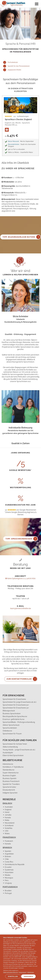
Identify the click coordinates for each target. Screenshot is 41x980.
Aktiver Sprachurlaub (11, 725)
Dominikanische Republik (15, 864)
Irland (7, 812)
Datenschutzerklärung (11, 972)
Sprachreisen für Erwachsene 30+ (16, 708)
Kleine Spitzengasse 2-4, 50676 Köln (20, 578)
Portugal (8, 893)
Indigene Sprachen (10, 793)
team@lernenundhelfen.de (21, 608)
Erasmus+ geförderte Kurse (14, 719)
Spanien (8, 851)
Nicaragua (9, 878)
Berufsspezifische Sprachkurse (15, 716)
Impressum (23, 972)
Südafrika (9, 828)
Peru (7, 880)
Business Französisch (11, 781)
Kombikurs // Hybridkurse (13, 767)
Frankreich (9, 841)
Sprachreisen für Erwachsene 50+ (16, 705)
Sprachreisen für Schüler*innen (15, 744)
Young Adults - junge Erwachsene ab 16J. (19, 750)
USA (7, 831)
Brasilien (8, 891)
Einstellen (13, 976)
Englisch (7, 803)
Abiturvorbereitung (10, 747)
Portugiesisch (10, 887)
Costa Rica (9, 862)
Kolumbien (9, 872)
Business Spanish (10, 778)
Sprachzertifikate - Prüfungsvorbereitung (19, 722)
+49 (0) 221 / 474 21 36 (20, 598)
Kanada (8, 818)
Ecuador (8, 867)
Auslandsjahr (8, 753)
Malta (7, 820)
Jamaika (8, 815)
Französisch (9, 837)
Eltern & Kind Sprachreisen (13, 755)
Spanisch (7, 847)
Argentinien (9, 854)
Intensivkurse (8, 764)
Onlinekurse (7, 731)
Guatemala (9, 870)
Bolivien (8, 856)
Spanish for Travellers (11, 784)
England (8, 810)
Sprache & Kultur (9, 787)
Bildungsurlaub (9, 711)
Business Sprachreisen (12, 714)
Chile (7, 859)
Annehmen (28, 976)
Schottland (9, 826)
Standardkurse (8, 770)
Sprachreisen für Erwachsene (14, 699)
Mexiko (8, 875)
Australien (9, 807)
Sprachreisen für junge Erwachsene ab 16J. (20, 702)
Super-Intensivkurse (11, 773)
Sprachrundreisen (10, 728)
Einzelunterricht (9, 790)
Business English (9, 776)
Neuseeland (10, 823)
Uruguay (8, 883)
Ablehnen (31, 972)
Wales (7, 834)
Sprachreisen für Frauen (12, 734)
